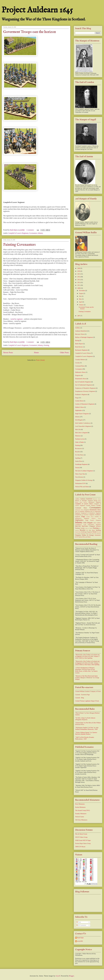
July (80, 296)
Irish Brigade (79, 420)
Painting (46, 345)
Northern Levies (80, 439)
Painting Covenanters (19, 245)
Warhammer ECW (80, 483)
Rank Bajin (80, 938)
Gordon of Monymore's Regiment (85, 404)
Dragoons (78, 375)
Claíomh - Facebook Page (82, 695)
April (81, 302)
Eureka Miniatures (80, 807)
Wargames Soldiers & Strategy (84, 480)
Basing (77, 341)
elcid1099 (80, 941)
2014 (79, 277)
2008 (79, 288)
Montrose (78, 436)
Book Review (79, 347)
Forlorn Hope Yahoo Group (83, 843)
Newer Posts (8, 352)
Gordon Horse (79, 401)
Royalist (78, 452)
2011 (79, 285)
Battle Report (79, 344)
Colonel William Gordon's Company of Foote (88, 691)
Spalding (78, 458)
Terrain (77, 468)
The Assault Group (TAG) (82, 810)
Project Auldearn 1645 (37, 10)
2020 (79, 268)
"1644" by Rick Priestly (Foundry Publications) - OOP (85, 738)
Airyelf (58, 976)
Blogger (71, 976)
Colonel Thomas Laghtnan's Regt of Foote (87, 701)
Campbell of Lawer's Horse (83, 353)
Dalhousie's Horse (80, 372)
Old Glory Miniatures (81, 820)
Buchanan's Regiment (81, 350)
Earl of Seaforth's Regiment (83, 382)
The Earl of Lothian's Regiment (84, 471)
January (81, 305)
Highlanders (79, 410)
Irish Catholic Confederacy (83, 423)
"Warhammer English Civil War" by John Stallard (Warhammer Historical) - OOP (87, 728)
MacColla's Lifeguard (81, 433)
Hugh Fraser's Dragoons (82, 414)
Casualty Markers (80, 360)
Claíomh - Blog (80, 698)
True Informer (79, 477)
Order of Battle (79, 442)
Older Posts (64, 352)
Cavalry (77, 363)
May (80, 299)
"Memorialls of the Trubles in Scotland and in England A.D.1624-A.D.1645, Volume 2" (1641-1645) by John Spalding (87, 656)
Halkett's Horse (79, 407)
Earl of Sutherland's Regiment (84, 385)
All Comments (81, 925)
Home (36, 352)
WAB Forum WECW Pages (83, 840)
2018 (79, 271)
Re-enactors (79, 448)
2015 (79, 274)
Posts (79, 922)
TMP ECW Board (80, 847)
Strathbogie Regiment (81, 464)
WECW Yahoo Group (81, 837)
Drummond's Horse (81, 379)
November (82, 291)
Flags (77, 398)
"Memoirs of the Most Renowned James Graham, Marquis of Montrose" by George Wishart (87, 678)
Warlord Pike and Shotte (82, 487)
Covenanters (33, 233)
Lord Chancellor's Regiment (83, 426)
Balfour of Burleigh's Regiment (84, 337)
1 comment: (30, 230)
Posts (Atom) (40, 360)
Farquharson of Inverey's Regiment (85, 391)
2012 (79, 282)
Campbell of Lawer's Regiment (18, 233)
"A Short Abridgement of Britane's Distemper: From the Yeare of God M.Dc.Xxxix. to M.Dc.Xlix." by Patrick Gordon (86, 670)
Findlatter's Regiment (81, 395)
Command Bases (80, 366)
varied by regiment (17, 319)
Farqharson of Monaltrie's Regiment (85, 388)
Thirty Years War (80, 474)
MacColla (78, 430)
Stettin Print (79, 461)
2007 (79, 316)
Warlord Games (80, 817)
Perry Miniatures (80, 804)
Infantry (40, 233)
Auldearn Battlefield (81, 331)
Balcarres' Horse (80, 334)
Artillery (78, 328)
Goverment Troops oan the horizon (30, 32)
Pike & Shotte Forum (81, 834)
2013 (79, 280)
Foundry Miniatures (81, 814)
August (81, 293)
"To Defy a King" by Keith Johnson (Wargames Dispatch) (85, 719)
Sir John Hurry (79, 455)
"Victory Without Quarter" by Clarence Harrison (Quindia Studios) (86, 733)
